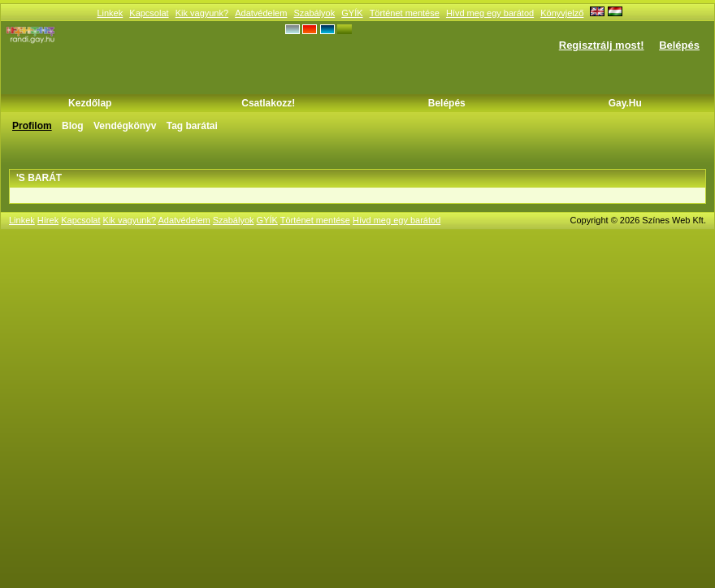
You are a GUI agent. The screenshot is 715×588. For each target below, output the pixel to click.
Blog (73, 126)
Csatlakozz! (268, 103)
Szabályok (314, 13)
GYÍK (352, 13)
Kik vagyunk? (202, 13)
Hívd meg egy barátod (490, 13)
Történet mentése (405, 13)
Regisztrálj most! (602, 45)
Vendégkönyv (125, 126)
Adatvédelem (261, 13)
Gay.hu (625, 103)
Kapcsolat (149, 13)
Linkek (110, 13)
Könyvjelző (562, 13)
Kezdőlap (90, 103)
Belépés (679, 45)
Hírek (48, 220)
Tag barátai (192, 126)
